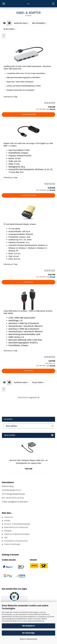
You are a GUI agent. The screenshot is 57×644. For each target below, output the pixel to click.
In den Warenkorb (29, 114)
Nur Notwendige (28, 633)
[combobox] (21, 23)
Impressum (9, 517)
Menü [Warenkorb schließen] (4, 4)
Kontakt (7, 521)
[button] (4, 23)
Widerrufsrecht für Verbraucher (16, 527)
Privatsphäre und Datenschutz (16, 541)
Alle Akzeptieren (28, 626)
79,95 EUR (29, 469)
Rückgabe (8, 531)
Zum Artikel (28, 282)
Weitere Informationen (29, 639)
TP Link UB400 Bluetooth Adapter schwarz (20, 224)
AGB (6, 538)
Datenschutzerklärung (36, 621)
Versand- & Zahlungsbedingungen (17, 524)
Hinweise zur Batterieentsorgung (17, 534)
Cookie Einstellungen (12, 544)
